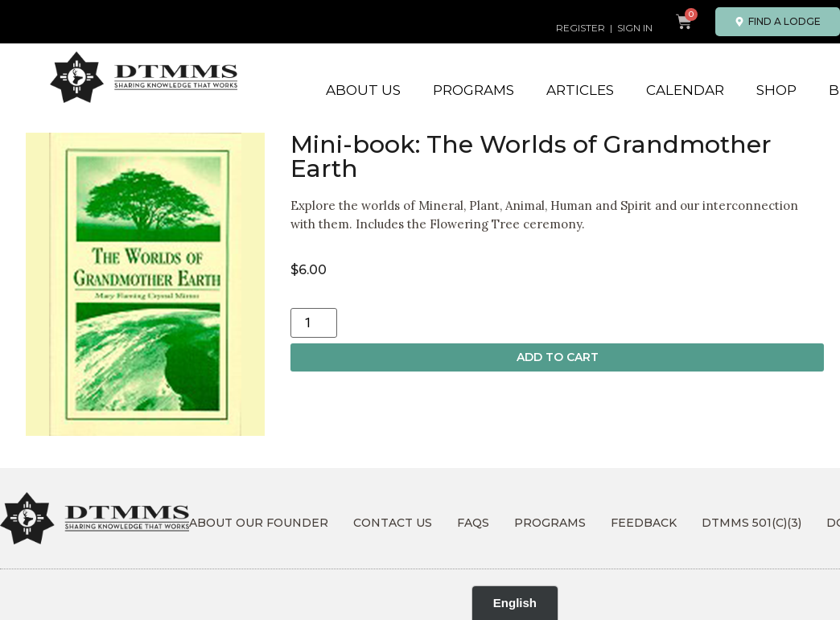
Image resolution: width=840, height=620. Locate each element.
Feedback (644, 523)
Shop (776, 90)
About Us (363, 90)
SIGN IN (635, 28)
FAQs (473, 523)
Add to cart (558, 357)
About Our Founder (259, 523)
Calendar (685, 90)
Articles (580, 90)
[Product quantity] (314, 323)
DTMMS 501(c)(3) (751, 523)
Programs (474, 90)
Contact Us (393, 523)
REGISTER (581, 28)
